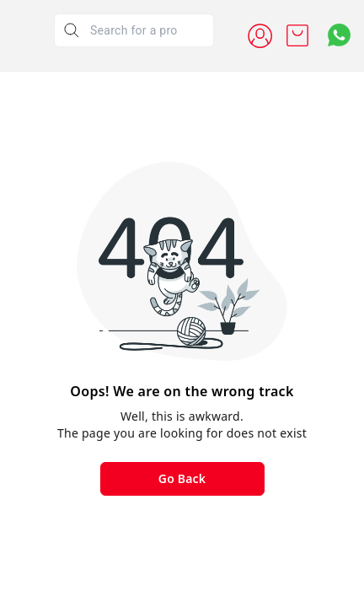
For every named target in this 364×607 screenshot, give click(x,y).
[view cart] (297, 35)
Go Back (182, 478)
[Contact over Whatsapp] (339, 35)
